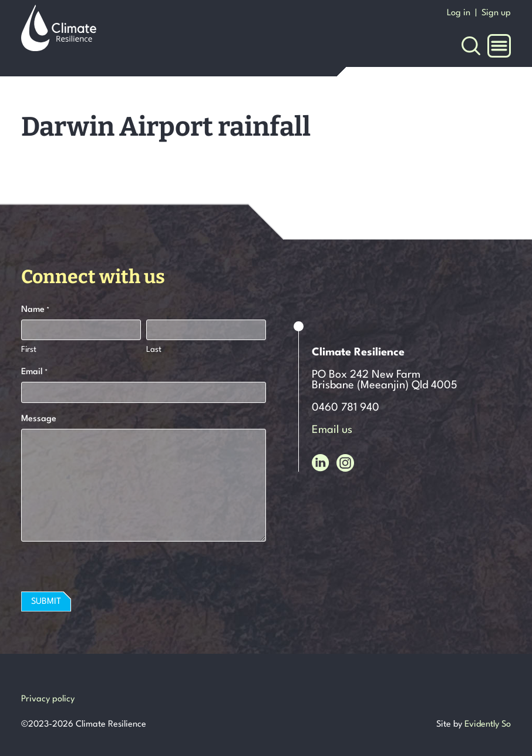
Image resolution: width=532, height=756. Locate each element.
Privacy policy (48, 699)
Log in (459, 13)
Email (34, 373)
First (29, 350)
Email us (332, 430)
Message (39, 419)
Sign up (496, 13)
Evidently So (488, 725)
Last (154, 350)
